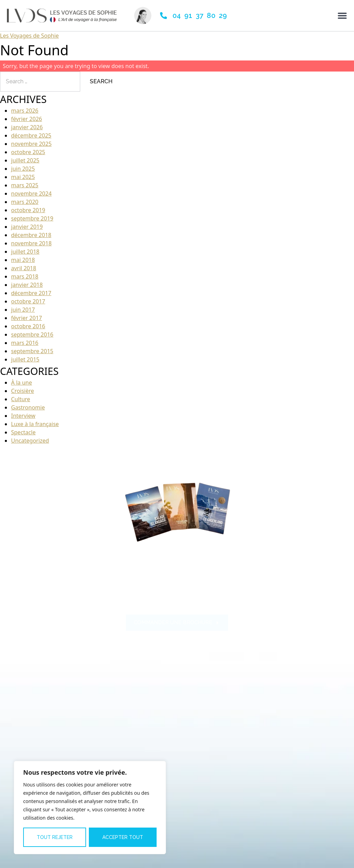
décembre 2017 (31, 293)
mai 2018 (23, 260)
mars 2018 (25, 276)
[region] (90, 808)
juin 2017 (23, 310)
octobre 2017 (28, 301)
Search (101, 81)
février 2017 (26, 318)
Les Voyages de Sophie (29, 36)
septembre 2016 (32, 334)
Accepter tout (123, 837)
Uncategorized (30, 441)
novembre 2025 (31, 144)
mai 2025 (23, 177)
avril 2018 (24, 268)
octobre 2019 (28, 210)
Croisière (22, 391)
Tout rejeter (55, 837)
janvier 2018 (27, 285)
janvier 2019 (27, 227)
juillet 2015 (25, 359)
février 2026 (26, 119)
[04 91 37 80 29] (164, 16)
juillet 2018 (25, 252)
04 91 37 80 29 (200, 16)
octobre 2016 (28, 326)
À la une (21, 383)
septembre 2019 (32, 218)
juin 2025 (23, 169)
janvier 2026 (27, 127)
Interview (23, 416)
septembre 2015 (32, 351)
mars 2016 (25, 343)
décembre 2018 (31, 235)
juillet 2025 (25, 160)
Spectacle (23, 432)
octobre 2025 (28, 152)
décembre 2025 (31, 135)
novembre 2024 (31, 194)
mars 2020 (25, 202)
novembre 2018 (31, 243)
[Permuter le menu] (342, 16)
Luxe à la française (35, 424)
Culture (21, 399)
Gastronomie (28, 407)
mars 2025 (25, 185)
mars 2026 (25, 111)
